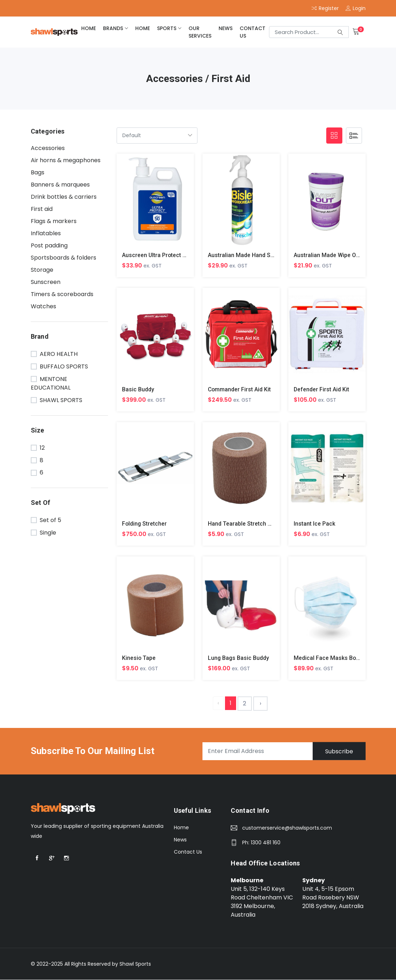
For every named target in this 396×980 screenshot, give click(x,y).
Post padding (49, 245)
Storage (42, 270)
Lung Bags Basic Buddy (239, 658)
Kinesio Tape (139, 658)
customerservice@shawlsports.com (287, 829)
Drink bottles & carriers (64, 197)
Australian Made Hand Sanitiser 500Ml (258, 255)
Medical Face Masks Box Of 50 (334, 658)
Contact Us (253, 32)
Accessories (48, 148)
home (89, 28)
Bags (38, 172)
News (226, 28)
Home (181, 828)
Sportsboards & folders (63, 258)
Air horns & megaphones (66, 160)
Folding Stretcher (145, 524)
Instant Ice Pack (314, 524)
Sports (167, 28)
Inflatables (46, 233)
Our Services (200, 32)
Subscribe (339, 752)
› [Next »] (260, 704)
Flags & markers (54, 221)
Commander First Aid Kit (240, 389)
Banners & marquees (60, 185)
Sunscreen (46, 282)
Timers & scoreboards (62, 294)
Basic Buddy (138, 389)
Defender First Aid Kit (322, 389)
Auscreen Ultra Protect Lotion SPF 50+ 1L (177, 255)
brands (113, 28)
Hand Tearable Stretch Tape (244, 524)
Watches (43, 306)
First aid (42, 209)
